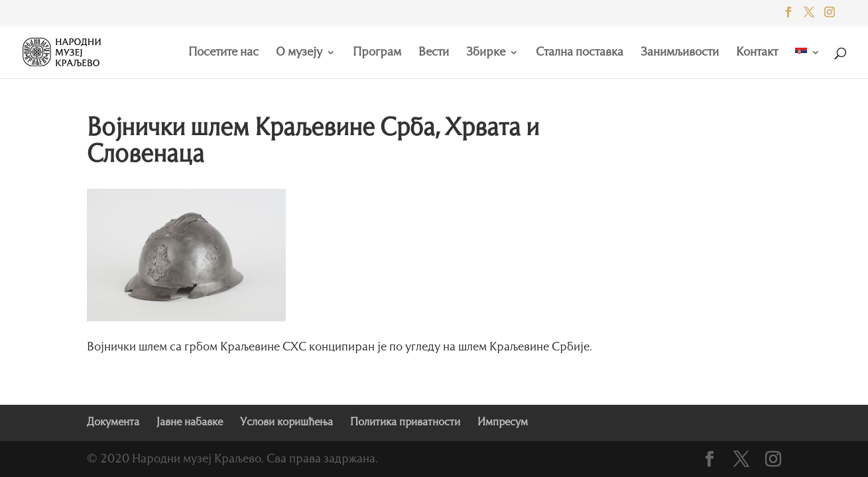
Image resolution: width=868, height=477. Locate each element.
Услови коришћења (286, 423)
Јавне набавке (190, 423)
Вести (434, 53)
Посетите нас (223, 53)
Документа (113, 423)
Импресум (503, 423)
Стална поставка (580, 53)
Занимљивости (680, 53)
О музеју (299, 53)
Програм (377, 53)
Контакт (757, 53)
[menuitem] (808, 63)
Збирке (486, 53)
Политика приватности (405, 423)
